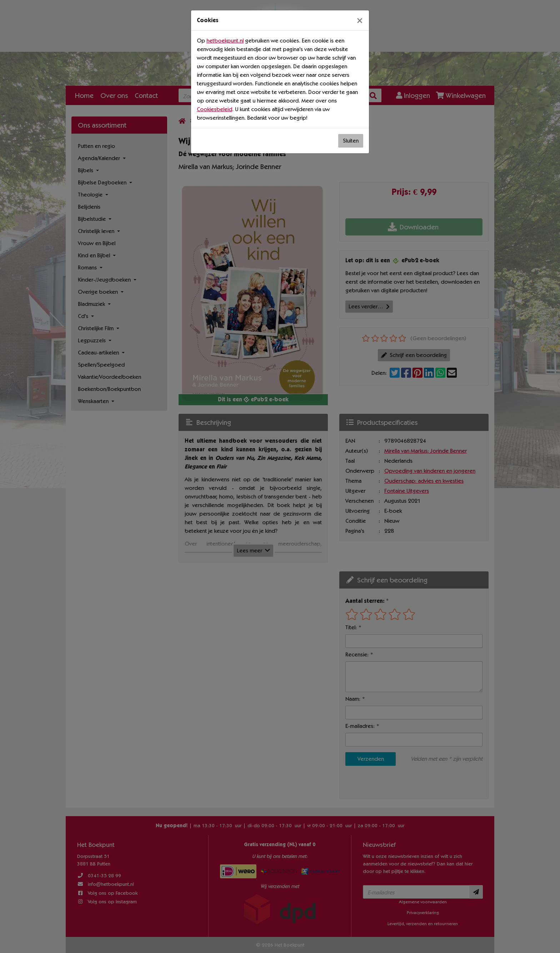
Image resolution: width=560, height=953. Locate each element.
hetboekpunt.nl (225, 41)
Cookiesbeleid (214, 109)
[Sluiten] (360, 20)
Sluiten (351, 141)
